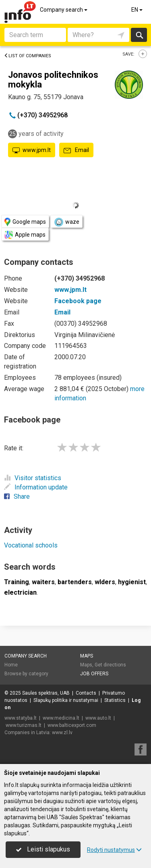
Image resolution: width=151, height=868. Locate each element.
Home (11, 665)
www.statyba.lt (21, 718)
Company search (64, 10)
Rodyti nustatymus (114, 850)
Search (139, 35)
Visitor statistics (33, 478)
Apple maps (25, 235)
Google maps (25, 222)
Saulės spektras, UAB (46, 693)
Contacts (86, 693)
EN (138, 10)
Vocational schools (31, 545)
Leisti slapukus (43, 849)
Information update (36, 487)
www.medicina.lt (61, 718)
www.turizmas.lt (24, 725)
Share (17, 496)
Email (76, 150)
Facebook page (78, 301)
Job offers (94, 674)
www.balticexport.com (72, 725)
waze (66, 222)
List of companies (28, 56)
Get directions (110, 665)
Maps (87, 656)
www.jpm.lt (32, 150)
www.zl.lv (62, 733)
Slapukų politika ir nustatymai (66, 700)
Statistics (115, 700)
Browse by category (26, 674)
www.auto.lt (98, 718)
